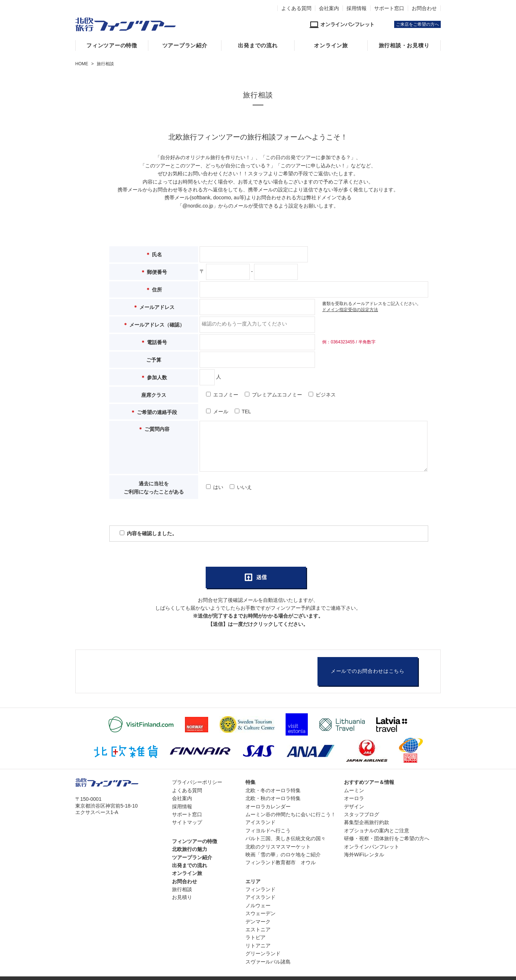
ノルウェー (258, 905)
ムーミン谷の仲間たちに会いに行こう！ (291, 814)
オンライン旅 (331, 46)
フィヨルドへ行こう (268, 831)
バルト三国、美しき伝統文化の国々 (286, 838)
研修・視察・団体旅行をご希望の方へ (387, 838)
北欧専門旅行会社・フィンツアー (125, 24)
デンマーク (258, 922)
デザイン (354, 807)
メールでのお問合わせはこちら (368, 671)
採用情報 (357, 8)
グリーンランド (263, 953)
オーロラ (354, 798)
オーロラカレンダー (268, 807)
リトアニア (258, 946)
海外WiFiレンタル (364, 855)
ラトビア (255, 937)
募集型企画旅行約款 (367, 822)
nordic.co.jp (200, 206)
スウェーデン (261, 913)
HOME (82, 64)
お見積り (182, 897)
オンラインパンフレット (372, 847)
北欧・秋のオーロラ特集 (273, 798)
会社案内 (329, 8)
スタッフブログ (362, 814)
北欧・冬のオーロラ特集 (273, 790)
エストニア (258, 929)
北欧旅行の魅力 (190, 849)
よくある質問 (296, 8)
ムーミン (354, 790)
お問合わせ (424, 8)
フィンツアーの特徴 (112, 46)
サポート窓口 (389, 8)
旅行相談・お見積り (404, 46)
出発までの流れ (258, 46)
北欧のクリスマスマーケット (278, 847)
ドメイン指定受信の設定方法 (350, 310)
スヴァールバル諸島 (268, 962)
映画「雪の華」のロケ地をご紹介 (283, 855)
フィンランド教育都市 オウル (281, 862)
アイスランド (261, 822)
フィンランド (261, 889)
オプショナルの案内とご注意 (377, 831)
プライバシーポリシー (197, 782)
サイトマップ (187, 822)
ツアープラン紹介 (185, 46)
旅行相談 (182, 889)
